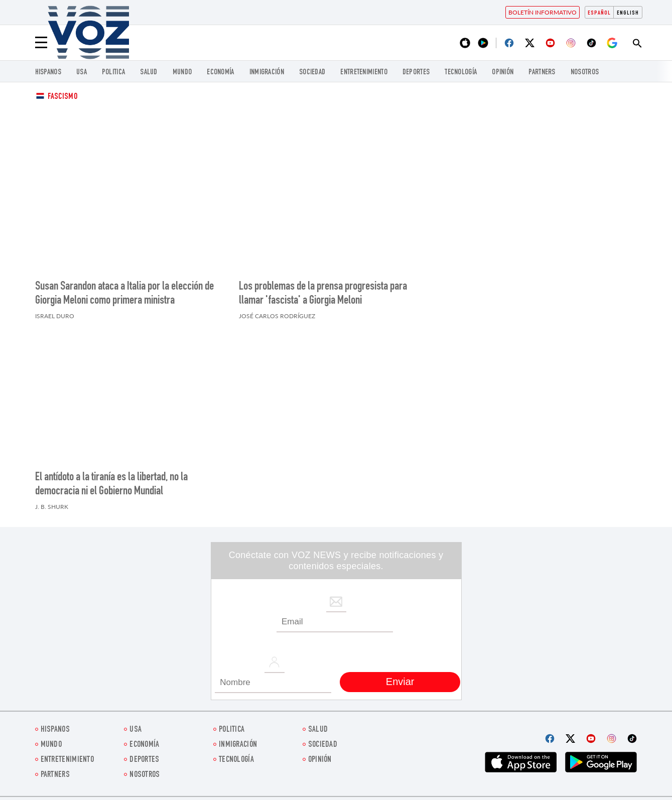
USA (82, 73)
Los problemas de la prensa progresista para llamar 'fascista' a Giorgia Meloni (323, 294)
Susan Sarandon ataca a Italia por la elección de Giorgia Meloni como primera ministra (124, 294)
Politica (113, 73)
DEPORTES (416, 73)
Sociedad (312, 73)
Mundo (182, 73)
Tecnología (461, 73)
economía (220, 73)
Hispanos (48, 73)
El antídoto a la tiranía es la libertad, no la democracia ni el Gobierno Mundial (111, 485)
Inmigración (267, 73)
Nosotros (585, 73)
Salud (149, 73)
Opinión (503, 73)
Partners (542, 73)
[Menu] (41, 43)
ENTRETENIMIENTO (364, 73)
